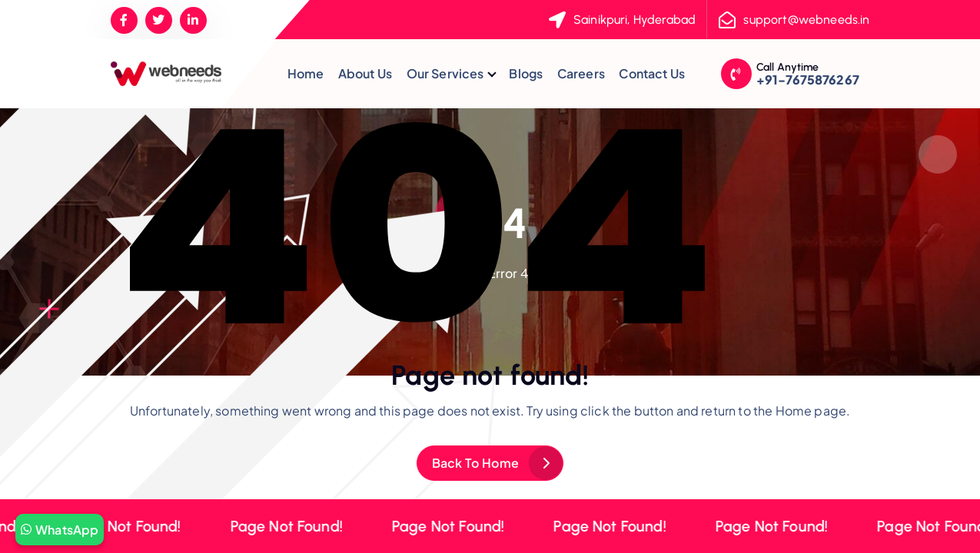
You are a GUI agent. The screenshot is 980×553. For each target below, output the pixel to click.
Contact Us (652, 73)
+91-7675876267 (808, 79)
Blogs (526, 73)
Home (306, 73)
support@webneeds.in (806, 20)
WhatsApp (60, 530)
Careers (581, 73)
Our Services (445, 73)
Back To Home (476, 463)
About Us (365, 73)
